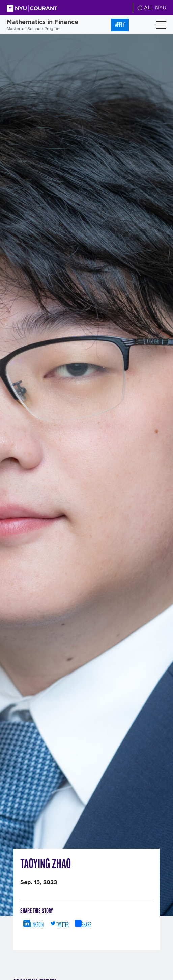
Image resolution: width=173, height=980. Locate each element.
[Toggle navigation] (161, 25)
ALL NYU (152, 8)
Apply (120, 25)
